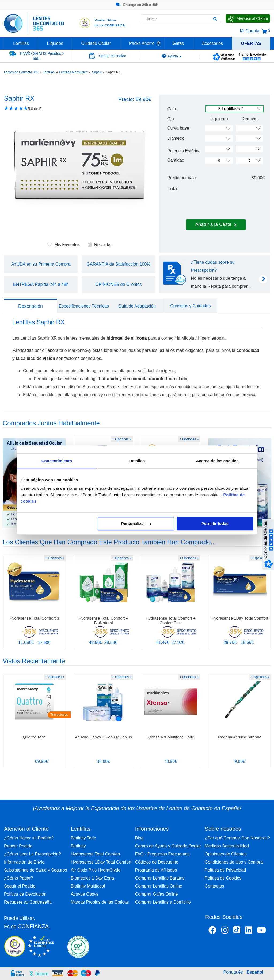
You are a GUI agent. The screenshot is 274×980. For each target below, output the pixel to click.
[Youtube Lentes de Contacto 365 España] (261, 931)
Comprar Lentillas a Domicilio (163, 902)
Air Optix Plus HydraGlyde (96, 870)
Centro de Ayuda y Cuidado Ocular (168, 846)
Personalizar (136, 524)
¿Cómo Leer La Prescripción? (33, 854)
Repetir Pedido (18, 846)
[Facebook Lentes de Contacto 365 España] (212, 931)
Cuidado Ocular (96, 43)
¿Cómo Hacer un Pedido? (29, 838)
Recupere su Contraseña (28, 902)
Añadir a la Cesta (216, 224)
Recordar (100, 245)
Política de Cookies (223, 878)
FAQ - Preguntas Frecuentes (162, 854)
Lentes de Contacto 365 (21, 72)
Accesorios (212, 43)
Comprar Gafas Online (157, 894)
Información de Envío (24, 862)
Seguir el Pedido (20, 886)
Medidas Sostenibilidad (227, 846)
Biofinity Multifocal (88, 886)
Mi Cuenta (250, 31)
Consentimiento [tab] (57, 461)
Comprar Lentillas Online (159, 886)
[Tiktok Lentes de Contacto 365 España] (237, 931)
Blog (139, 838)
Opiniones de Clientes (226, 854)
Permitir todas (215, 524)
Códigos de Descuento (157, 862)
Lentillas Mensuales (73, 72)
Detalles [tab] (137, 461)
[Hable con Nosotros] (248, 19)
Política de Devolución (25, 894)
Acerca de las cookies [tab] (217, 461)
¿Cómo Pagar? (19, 878)
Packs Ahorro (142, 43)
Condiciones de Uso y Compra (234, 862)
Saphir (97, 72)
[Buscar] (215, 19)
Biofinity (78, 846)
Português (233, 972)
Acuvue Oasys (84, 894)
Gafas (178, 43)
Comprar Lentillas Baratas (160, 878)
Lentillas (21, 43)
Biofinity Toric (83, 838)
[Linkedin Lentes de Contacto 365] (249, 931)
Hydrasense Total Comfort (95, 854)
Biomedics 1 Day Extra (92, 878)
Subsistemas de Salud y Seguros (36, 870)
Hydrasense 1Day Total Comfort (101, 862)
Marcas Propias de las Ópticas (100, 902)
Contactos (214, 886)
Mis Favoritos (64, 245)
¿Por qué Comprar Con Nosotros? (237, 838)
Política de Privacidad (225, 870)
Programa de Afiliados (156, 870)
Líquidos (55, 43)
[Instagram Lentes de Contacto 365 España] (225, 931)
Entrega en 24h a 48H (137, 5)
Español (255, 972)
